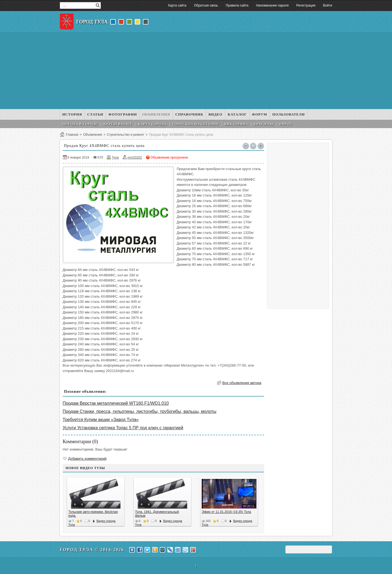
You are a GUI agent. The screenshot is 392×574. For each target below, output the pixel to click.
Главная (72, 135)
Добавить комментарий (87, 459)
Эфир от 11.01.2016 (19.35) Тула (226, 512)
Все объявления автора (242, 383)
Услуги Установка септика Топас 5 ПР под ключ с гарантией (123, 428)
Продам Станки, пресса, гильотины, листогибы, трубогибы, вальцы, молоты (140, 411)
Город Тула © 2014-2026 (92, 550)
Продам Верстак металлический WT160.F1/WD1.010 (116, 403)
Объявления (92, 135)
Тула (115, 158)
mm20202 (135, 158)
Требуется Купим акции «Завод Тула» (101, 420)
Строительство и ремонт (125, 135)
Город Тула (92, 22)
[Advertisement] (196, 71)
